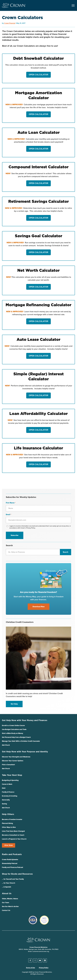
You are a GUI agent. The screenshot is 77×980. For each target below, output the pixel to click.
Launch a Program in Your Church (14, 839)
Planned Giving (7, 823)
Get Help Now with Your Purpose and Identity (25, 752)
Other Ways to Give (9, 827)
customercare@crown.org (41, 952)
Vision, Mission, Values (10, 899)
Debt (4, 788)
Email (9, 515)
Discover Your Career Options (13, 761)
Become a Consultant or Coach (13, 835)
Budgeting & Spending (10, 780)
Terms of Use (31, 968)
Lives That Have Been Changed (13, 831)
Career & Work (7, 784)
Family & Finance (8, 792)
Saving (4, 804)
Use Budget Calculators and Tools (14, 729)
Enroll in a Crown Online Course (13, 726)
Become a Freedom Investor (12, 819)
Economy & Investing (10, 796)
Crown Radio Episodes (10, 860)
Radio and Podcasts (12, 854)
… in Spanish (7, 887)
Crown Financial (10, 23)
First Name (11, 503)
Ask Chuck (6, 745)
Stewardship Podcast (10, 864)
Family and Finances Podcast (13, 867)
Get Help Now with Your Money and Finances (25, 720)
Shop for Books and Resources (17, 874)
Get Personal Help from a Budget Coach (16, 737)
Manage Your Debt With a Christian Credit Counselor (21, 741)
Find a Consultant (8, 765)
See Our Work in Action (10, 907)
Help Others (8, 814)
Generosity (6, 800)
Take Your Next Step (12, 775)
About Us (7, 894)
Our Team (5, 903)
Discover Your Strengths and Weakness (16, 757)
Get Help (14, 704)
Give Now (9, 845)
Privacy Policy (44, 968)
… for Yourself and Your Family (13, 879)
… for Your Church (9, 883)
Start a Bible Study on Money (13, 733)
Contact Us (6, 910)
